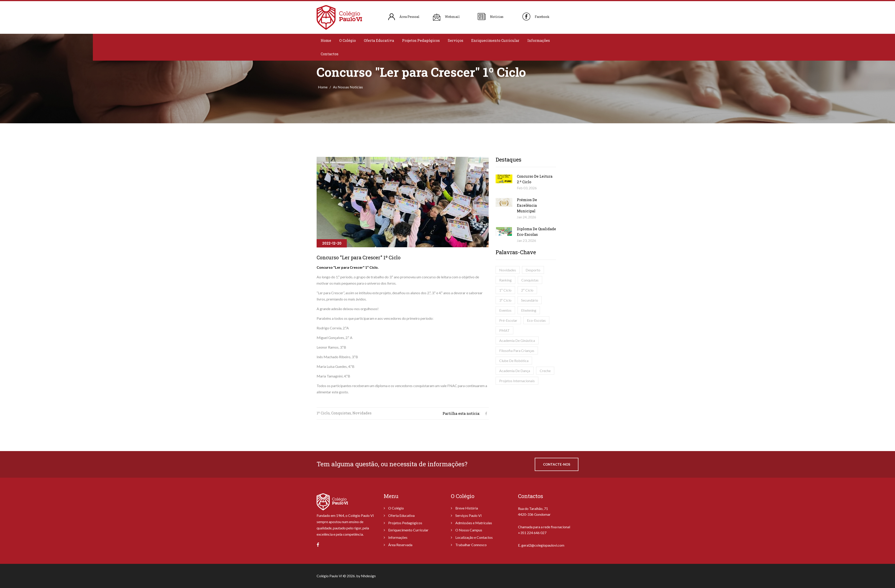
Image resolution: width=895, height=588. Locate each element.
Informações (539, 40)
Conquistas (530, 280)
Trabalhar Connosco (471, 545)
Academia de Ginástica (517, 340)
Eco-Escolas (536, 320)
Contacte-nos (557, 464)
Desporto (533, 270)
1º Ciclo (505, 290)
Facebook (542, 17)
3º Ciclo (505, 300)
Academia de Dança (515, 371)
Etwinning (529, 310)
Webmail (452, 17)
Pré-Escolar (508, 320)
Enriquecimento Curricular (495, 40)
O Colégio (347, 40)
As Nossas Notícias (348, 87)
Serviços (455, 40)
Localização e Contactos (474, 537)
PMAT (504, 330)
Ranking (505, 280)
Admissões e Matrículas (474, 523)
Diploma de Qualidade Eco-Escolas (536, 232)
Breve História (467, 508)
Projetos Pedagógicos (421, 40)
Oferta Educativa (379, 40)
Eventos (505, 310)
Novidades (508, 270)
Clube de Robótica (514, 361)
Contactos (329, 54)
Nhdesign (368, 576)
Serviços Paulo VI (469, 515)
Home (326, 40)
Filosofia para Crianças (517, 350)
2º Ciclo (527, 290)
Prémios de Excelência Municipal (527, 205)
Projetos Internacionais (517, 381)
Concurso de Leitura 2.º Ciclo (535, 179)
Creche (545, 371)
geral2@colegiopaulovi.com (543, 545)
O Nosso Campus (469, 530)
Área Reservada (400, 545)
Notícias (497, 17)
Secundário (530, 300)
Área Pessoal (409, 17)
